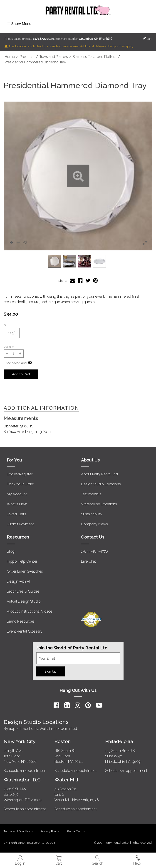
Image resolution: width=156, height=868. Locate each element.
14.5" (14, 334)
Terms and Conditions (18, 831)
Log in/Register (20, 474)
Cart (59, 860)
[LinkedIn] (67, 705)
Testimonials (91, 494)
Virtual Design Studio (24, 601)
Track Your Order (20, 484)
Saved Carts (16, 514)
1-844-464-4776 (94, 551)
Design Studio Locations (101, 484)
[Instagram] (78, 705)
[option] (54, 261)
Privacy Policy (50, 831)
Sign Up (50, 671)
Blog (11, 551)
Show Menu (19, 24)
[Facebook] (56, 705)
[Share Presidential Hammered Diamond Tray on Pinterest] (95, 281)
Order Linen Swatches (25, 571)
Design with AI (18, 581)
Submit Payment (20, 524)
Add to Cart (21, 374)
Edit (147, 39)
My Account (17, 494)
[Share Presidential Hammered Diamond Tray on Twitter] (88, 281)
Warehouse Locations (99, 504)
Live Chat (89, 561)
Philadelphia (119, 741)
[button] (78, 176)
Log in (20, 860)
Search (98, 860)
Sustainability (92, 514)
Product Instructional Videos (30, 611)
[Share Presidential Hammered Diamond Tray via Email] (72, 281)
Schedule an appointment (25, 771)
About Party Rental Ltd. (100, 474)
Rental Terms (76, 831)
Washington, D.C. (23, 780)
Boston (63, 741)
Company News (94, 524)
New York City (20, 741)
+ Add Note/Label (15, 363)
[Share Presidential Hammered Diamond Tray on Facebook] (80, 281)
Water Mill (66, 780)
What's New (17, 504)
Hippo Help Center (22, 561)
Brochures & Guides (23, 591)
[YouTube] (99, 705)
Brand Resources (21, 621)
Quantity (9, 347)
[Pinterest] (88, 705)
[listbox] (78, 261)
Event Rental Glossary (25, 631)
